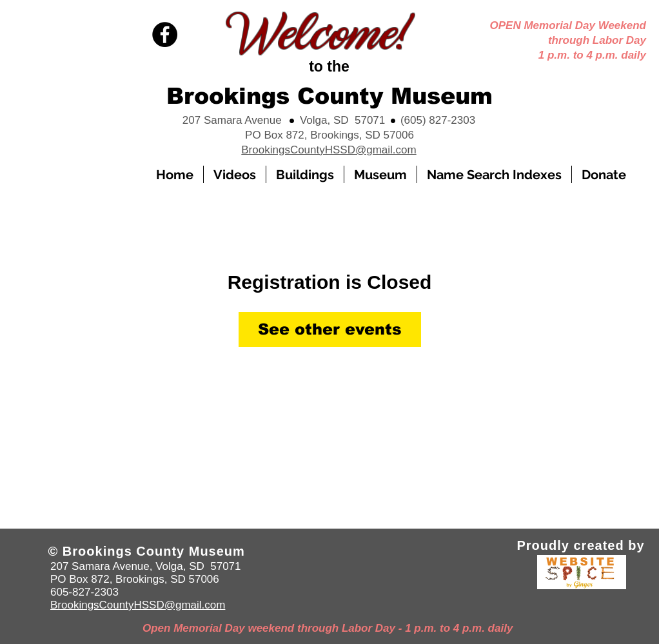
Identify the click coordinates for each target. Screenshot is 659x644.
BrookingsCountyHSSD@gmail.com (329, 150)
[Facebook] (165, 34)
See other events (330, 329)
